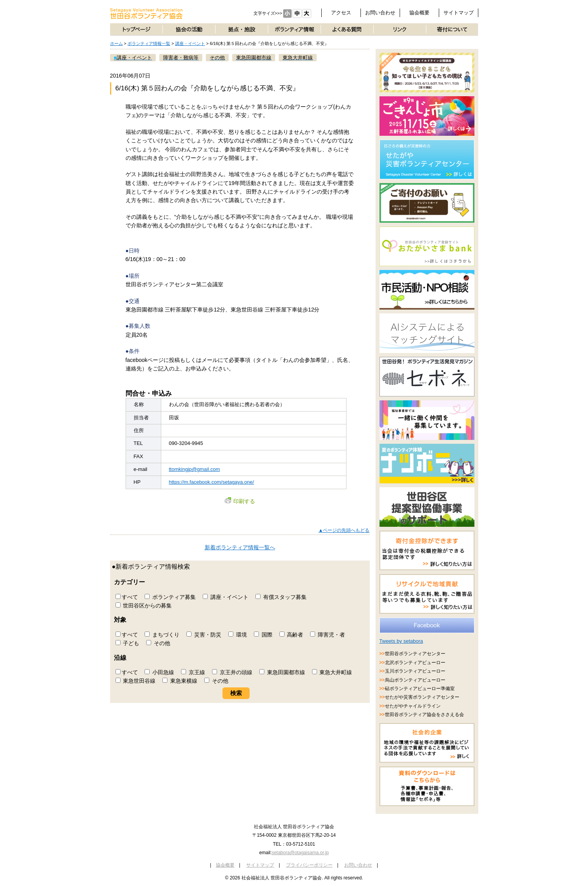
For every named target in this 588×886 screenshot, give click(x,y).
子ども (128, 643)
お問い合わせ (380, 13)
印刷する (240, 501)
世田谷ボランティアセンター (415, 654)
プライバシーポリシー (309, 865)
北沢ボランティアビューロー (415, 663)
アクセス (341, 13)
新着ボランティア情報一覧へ (240, 547)
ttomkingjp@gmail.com (195, 469)
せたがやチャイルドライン (413, 706)
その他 (158, 643)
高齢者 (291, 635)
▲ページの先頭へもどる (344, 530)
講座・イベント (190, 43)
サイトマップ (459, 13)
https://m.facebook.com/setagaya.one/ (212, 482)
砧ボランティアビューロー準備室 (420, 689)
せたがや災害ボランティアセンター (422, 697)
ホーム (116, 43)
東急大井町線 (332, 672)
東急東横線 (180, 681)
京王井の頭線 (232, 672)
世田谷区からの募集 (144, 606)
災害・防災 (204, 635)
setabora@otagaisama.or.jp (300, 853)
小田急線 (159, 672)
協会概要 (419, 13)
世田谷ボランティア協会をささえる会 (424, 715)
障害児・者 (328, 635)
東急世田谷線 (136, 681)
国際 (263, 635)
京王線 (193, 672)
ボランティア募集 (170, 597)
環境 (238, 635)
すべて (127, 597)
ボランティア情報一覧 (149, 43)
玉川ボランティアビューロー (415, 671)
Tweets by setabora (401, 641)
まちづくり (162, 635)
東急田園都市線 (282, 672)
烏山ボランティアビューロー (415, 680)
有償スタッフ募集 (281, 597)
